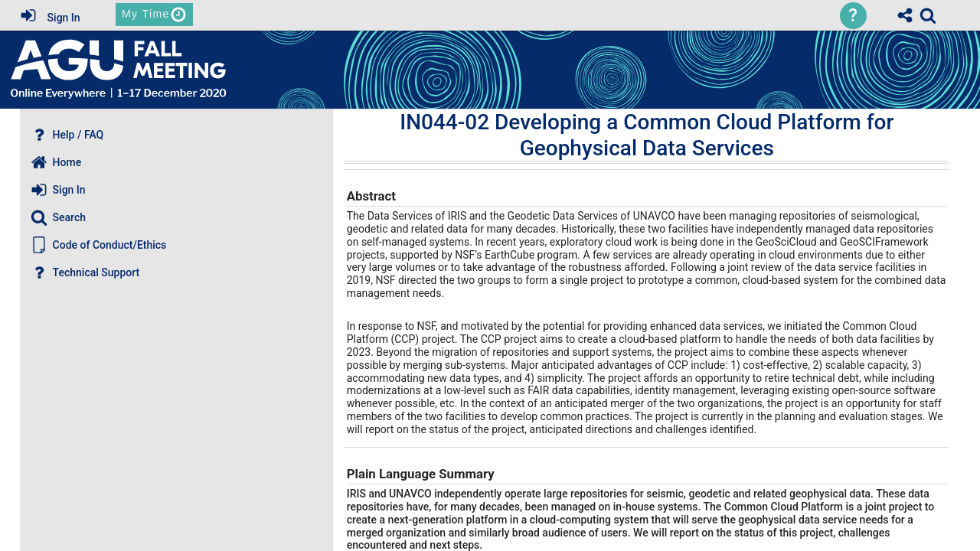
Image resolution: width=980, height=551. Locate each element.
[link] (928, 15)
